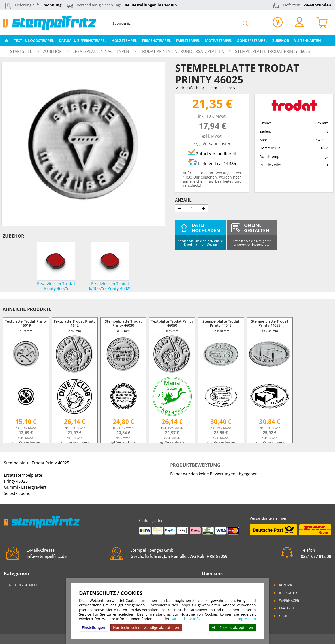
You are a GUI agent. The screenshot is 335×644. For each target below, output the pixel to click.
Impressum (246, 619)
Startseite (21, 51)
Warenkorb (286, 600)
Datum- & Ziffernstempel (83, 41)
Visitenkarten (307, 41)
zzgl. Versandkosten (212, 144)
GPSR (280, 616)
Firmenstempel (156, 41)
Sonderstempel (252, 41)
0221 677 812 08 (316, 556)
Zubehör (281, 41)
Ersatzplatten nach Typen (101, 51)
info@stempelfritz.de (47, 556)
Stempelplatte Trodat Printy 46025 (273, 51)
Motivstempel (219, 41)
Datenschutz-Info (185, 619)
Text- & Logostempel (34, 41)
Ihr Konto (285, 593)
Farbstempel (188, 41)
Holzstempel (124, 41)
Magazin (283, 608)
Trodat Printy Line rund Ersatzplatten (183, 51)
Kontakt (283, 585)
